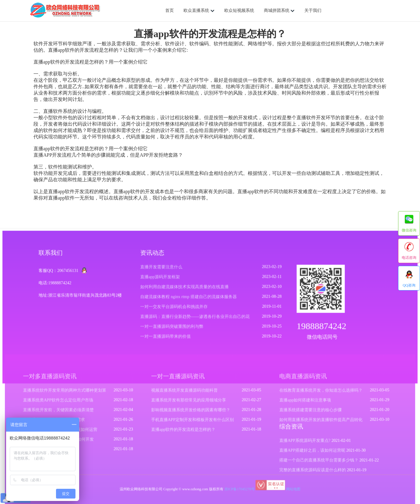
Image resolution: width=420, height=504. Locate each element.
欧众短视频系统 (239, 10)
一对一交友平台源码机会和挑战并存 (175, 308)
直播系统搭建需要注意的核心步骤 (308, 412)
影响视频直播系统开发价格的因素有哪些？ (191, 412)
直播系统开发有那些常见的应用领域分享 (189, 402)
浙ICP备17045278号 (239, 489)
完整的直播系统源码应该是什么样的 (310, 470)
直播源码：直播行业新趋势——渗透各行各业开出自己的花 (195, 318)
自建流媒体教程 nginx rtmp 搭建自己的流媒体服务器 (189, 299)
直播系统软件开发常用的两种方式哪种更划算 (68, 393)
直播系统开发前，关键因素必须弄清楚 (62, 412)
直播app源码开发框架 (161, 279)
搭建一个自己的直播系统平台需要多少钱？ (316, 461)
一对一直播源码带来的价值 (166, 338)
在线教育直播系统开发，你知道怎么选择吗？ (318, 393)
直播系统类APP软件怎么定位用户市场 (62, 402)
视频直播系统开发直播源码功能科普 (185, 393)
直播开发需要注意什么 (162, 269)
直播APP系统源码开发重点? (303, 442)
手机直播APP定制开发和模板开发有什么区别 (193, 421)
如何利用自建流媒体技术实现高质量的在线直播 (185, 289)
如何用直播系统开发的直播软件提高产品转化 (318, 421)
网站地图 (291, 489)
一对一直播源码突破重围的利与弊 (172, 328)
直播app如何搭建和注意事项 (303, 402)
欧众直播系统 (199, 11)
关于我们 (313, 10)
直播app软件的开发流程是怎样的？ (184, 431)
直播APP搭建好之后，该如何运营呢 (310, 451)
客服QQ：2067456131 (60, 273)
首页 (170, 10)
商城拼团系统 (279, 11)
